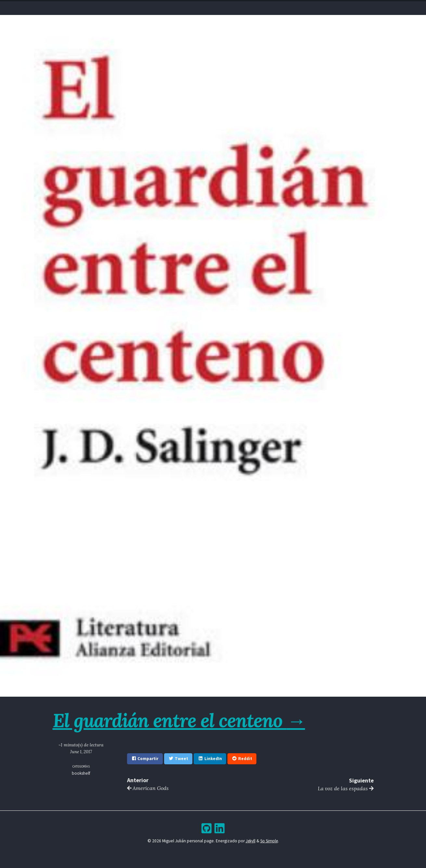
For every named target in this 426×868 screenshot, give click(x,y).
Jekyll (250, 841)
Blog (207, 7)
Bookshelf (253, 7)
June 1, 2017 (81, 752)
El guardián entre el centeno (181, 720)
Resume (187, 7)
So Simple (269, 841)
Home (167, 7)
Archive (227, 7)
